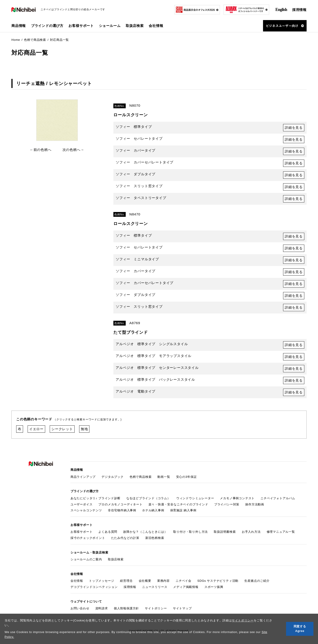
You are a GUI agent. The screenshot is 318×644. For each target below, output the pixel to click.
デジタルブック (113, 477)
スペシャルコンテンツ (86, 510)
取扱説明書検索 (225, 532)
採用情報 (299, 10)
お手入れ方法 (251, 532)
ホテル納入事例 (153, 510)
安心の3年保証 (186, 477)
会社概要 (145, 581)
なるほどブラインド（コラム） (148, 498)
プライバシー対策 (227, 504)
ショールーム (110, 26)
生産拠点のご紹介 (257, 581)
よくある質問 (108, 532)
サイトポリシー (243, 620)
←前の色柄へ (41, 150)
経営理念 (126, 581)
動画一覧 (164, 477)
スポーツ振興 (214, 587)
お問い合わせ (80, 608)
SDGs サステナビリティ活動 (218, 581)
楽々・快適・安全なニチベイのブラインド (178, 504)
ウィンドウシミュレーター (195, 498)
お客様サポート (82, 532)
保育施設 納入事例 (183, 510)
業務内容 (163, 581)
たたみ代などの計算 (125, 538)
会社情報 (77, 581)
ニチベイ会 (184, 581)
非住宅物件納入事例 (122, 510)
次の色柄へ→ (73, 150)
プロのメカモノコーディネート (120, 504)
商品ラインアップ (83, 477)
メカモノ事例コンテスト (237, 498)
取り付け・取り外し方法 (190, 532)
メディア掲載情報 (186, 587)
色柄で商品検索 (141, 477)
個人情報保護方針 (126, 608)
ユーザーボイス (82, 504)
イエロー (36, 429)
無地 (84, 429)
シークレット (62, 429)
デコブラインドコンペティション (94, 587)
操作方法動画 (255, 504)
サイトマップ (182, 608)
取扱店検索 (135, 26)
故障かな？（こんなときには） (145, 532)
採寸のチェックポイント (88, 538)
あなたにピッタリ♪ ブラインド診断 (95, 498)
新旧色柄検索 (155, 538)
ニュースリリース (155, 587)
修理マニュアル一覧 (281, 532)
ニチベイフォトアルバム (278, 498)
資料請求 (102, 608)
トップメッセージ (102, 581)
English (281, 10)
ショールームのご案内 (86, 559)
